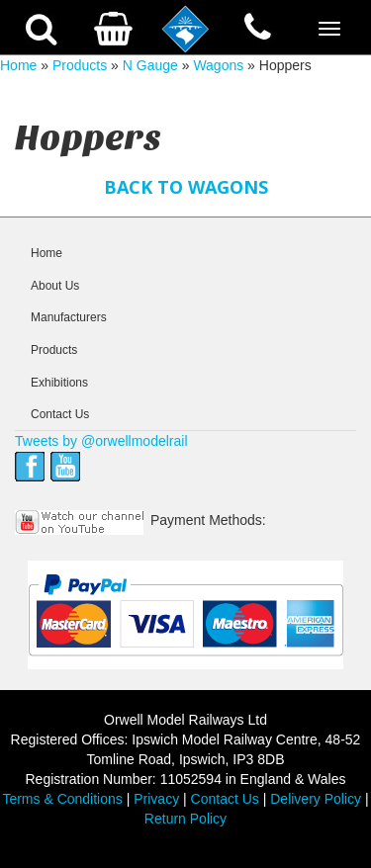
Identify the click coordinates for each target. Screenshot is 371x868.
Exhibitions (59, 383)
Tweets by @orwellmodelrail (101, 441)
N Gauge (150, 65)
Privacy (156, 799)
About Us (55, 286)
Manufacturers (69, 317)
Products (80, 65)
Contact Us (60, 414)
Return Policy (185, 819)
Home (18, 65)
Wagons (218, 65)
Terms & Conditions (62, 799)
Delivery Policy (316, 799)
